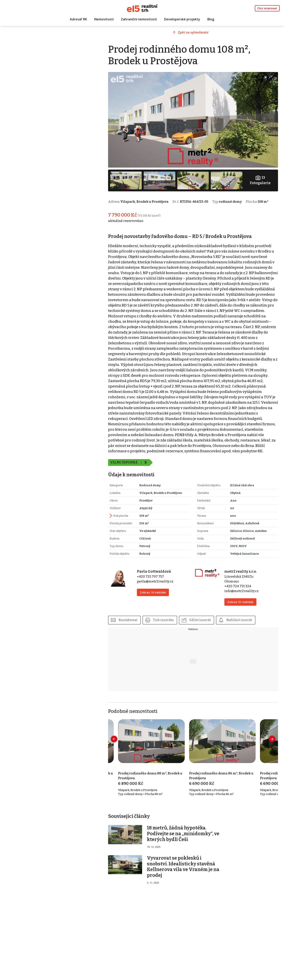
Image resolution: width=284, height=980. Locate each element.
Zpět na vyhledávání (199, 35)
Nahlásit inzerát (254, 636)
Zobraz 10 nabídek (163, 608)
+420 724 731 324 (242, 602)
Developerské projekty (182, 19)
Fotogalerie (261, 175)
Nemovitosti (104, 19)
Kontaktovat (140, 636)
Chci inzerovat (267, 8)
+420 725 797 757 (160, 592)
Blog (211, 19)
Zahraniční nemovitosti (139, 19)
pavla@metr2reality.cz (165, 597)
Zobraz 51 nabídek (244, 618)
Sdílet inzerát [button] (214, 636)
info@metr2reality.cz (245, 607)
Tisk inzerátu (177, 636)
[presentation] (126, 755)
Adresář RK (78, 19)
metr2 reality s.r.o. (244, 587)
